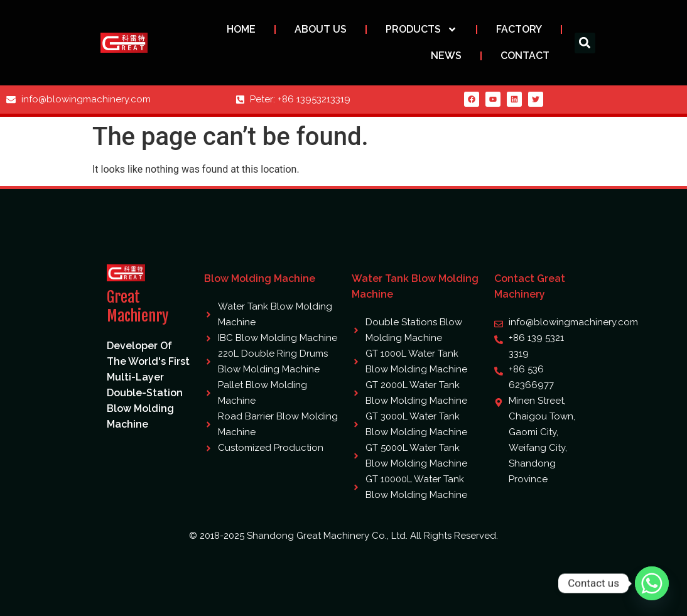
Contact (525, 56)
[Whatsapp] (652, 583)
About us (321, 29)
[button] (585, 43)
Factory (519, 29)
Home (241, 29)
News (446, 56)
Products (421, 30)
